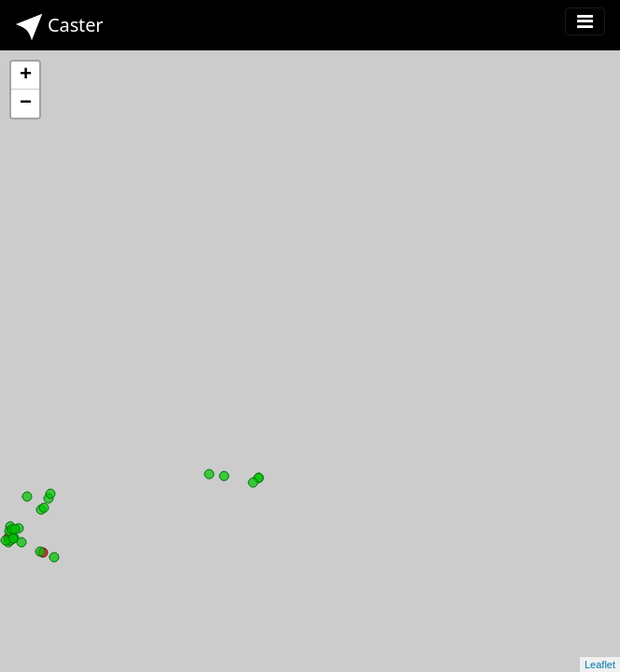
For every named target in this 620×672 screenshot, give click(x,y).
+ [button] (26, 76)
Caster (59, 27)
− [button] (26, 104)
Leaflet (600, 665)
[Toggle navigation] (585, 21)
